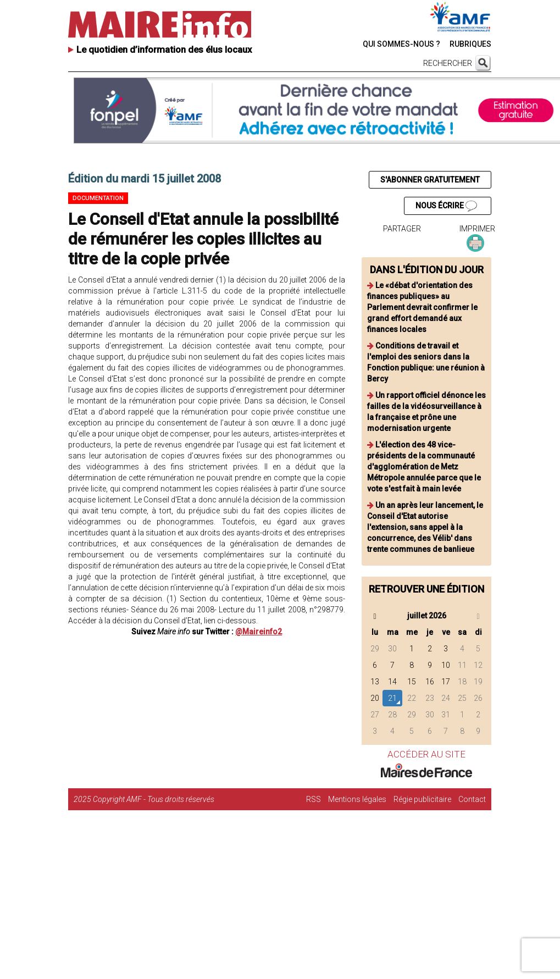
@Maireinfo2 (259, 632)
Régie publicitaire (422, 799)
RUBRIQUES (470, 44)
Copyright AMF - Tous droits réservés (154, 799)
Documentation (98, 198)
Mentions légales (357, 799)
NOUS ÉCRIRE (446, 206)
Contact (472, 799)
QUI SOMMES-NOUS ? (401, 44)
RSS (314, 799)
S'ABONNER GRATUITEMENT (430, 180)
